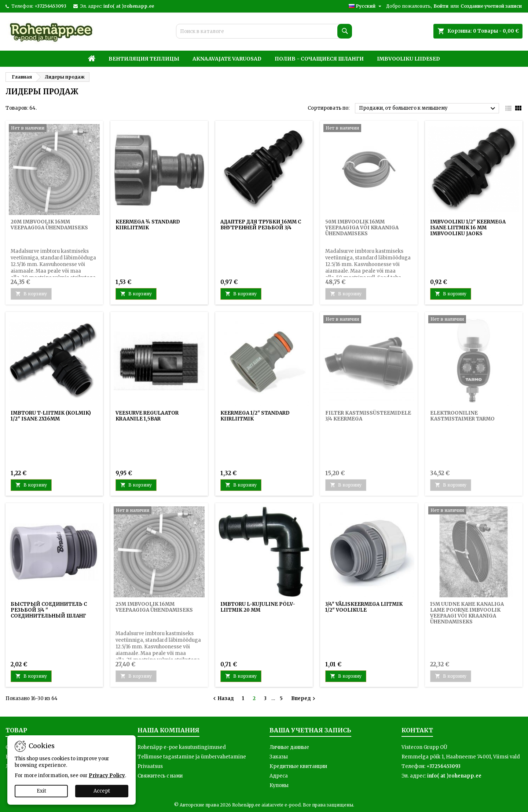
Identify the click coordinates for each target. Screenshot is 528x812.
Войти (441, 6)
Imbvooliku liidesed (408, 59)
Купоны (279, 785)
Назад (222, 699)
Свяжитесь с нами (160, 776)
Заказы (279, 757)
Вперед (304, 699)
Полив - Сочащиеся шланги (319, 59)
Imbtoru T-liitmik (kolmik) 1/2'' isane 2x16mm (51, 416)
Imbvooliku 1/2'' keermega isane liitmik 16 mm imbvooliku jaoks (468, 228)
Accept (102, 791)
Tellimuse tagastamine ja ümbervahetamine (192, 757)
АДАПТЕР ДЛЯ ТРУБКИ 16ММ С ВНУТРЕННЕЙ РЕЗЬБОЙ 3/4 (261, 225)
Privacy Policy (107, 775)
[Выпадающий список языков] (366, 6)
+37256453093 (50, 6)
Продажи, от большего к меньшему (428, 109)
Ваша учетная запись (310, 730)
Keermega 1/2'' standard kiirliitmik (255, 416)
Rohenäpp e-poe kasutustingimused (182, 747)
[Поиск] (264, 31)
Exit (41, 791)
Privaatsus (150, 766)
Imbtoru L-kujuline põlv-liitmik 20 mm (258, 607)
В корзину (136, 294)
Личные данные (289, 747)
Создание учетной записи (491, 6)
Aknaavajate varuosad (227, 59)
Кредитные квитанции (298, 766)
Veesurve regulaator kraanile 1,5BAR (147, 416)
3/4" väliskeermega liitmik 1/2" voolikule (364, 607)
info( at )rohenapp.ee (129, 6)
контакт (417, 730)
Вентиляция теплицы (144, 59)
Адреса (279, 776)
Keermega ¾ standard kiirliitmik (148, 225)
